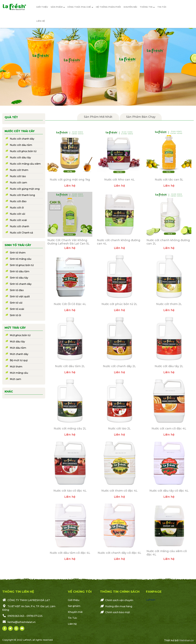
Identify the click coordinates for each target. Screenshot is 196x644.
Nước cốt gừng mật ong (25, 189)
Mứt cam (15, 379)
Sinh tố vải (16, 303)
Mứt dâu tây (17, 342)
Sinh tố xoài (17, 309)
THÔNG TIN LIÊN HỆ (18, 592)
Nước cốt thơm (19, 170)
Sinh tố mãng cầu (21, 259)
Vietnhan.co (186, 640)
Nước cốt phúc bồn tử (23, 151)
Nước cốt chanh (19, 226)
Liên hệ (41, 21)
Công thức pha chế (80, 7)
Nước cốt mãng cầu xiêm (25, 164)
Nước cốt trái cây (20, 131)
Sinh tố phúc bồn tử (22, 265)
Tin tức (162, 7)
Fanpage (154, 592)
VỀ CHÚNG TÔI (80, 592)
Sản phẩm (74, 606)
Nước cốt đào (18, 201)
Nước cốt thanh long (22, 195)
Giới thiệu (74, 600)
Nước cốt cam (18, 183)
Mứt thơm (16, 367)
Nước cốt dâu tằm (21, 145)
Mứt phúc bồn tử (20, 335)
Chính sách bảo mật (115, 612)
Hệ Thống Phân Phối (108, 7)
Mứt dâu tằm (18, 348)
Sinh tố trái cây (18, 245)
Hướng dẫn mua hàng (116, 606)
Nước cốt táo (18, 176)
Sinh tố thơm (18, 253)
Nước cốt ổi (17, 208)
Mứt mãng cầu (19, 373)
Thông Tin (147, 7)
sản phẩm (58, 7)
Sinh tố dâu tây (19, 278)
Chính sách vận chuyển (117, 600)
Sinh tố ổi (15, 315)
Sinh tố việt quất (20, 296)
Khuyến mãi (130, 7)
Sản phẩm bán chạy (141, 117)
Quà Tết (11, 117)
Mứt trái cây (15, 328)
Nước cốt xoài (18, 220)
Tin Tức (72, 618)
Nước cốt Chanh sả (21, 233)
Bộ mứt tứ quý (19, 360)
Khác (9, 392)
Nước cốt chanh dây (22, 139)
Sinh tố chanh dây (21, 284)
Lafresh (151, 600)
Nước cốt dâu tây (20, 158)
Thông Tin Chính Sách (120, 592)
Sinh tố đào (17, 290)
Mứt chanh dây (19, 354)
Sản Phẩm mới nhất (98, 117)
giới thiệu (42, 7)
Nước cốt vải (17, 214)
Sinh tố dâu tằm (20, 271)
